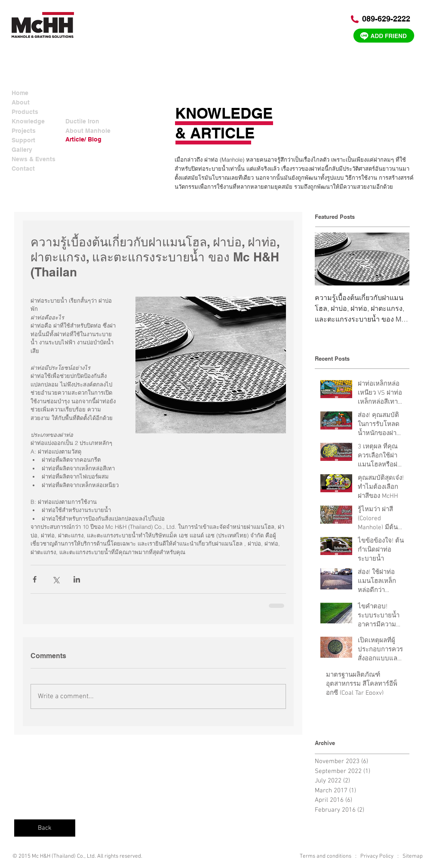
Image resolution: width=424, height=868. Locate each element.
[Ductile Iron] (89, 121)
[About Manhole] (89, 131)
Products (25, 112)
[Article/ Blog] (89, 140)
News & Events (34, 159)
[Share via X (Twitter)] (56, 579)
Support (23, 140)
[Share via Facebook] (35, 579)
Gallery (22, 150)
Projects (24, 131)
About (21, 102)
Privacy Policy (377, 856)
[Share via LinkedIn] (77, 579)
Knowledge (28, 121)
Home (20, 93)
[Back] (45, 828)
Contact (23, 169)
